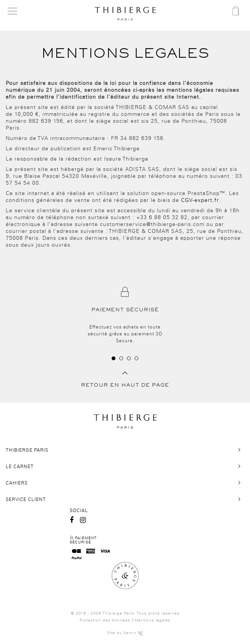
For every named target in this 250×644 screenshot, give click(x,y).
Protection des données (105, 620)
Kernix (133, 633)
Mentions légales (152, 620)
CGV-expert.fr (200, 200)
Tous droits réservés (158, 613)
